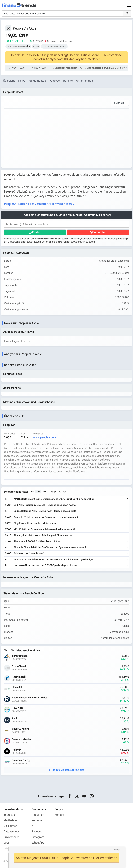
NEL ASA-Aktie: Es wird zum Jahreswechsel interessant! (44, 529)
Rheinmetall (19, 677)
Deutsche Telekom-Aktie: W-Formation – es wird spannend (46, 517)
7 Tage (52, 492)
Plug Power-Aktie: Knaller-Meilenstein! (35, 523)
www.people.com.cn (46, 437)
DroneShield (19, 666)
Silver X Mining (21, 729)
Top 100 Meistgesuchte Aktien (68, 770)
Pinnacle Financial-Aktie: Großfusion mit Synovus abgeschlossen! (50, 547)
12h (38, 492)
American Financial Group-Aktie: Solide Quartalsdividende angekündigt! (53, 560)
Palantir (16, 750)
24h (45, 492)
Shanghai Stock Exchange (60, 41)
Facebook (38, 832)
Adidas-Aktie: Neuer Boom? (29, 553)
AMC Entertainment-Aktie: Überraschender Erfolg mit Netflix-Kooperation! (54, 499)
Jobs (6, 843)
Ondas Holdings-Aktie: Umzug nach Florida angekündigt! (45, 511)
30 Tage (62, 492)
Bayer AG (17, 708)
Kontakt (59, 815)
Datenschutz (11, 832)
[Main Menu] (129, 5)
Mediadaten (11, 820)
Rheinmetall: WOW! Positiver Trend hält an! (37, 541)
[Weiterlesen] (127, 499)
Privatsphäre (11, 837)
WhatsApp (38, 843)
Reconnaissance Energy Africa (30, 698)
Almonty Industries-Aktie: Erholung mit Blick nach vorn (43, 535)
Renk (15, 718)
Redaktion (38, 815)
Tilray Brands (20, 656)
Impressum (10, 815)
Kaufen (37, 232)
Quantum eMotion (22, 739)
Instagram (38, 837)
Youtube (37, 820)
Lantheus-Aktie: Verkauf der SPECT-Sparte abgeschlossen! (46, 565)
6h (32, 492)
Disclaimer (10, 826)
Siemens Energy (21, 760)
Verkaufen (100, 232)
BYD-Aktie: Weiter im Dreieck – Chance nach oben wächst (45, 505)
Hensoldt (17, 687)
